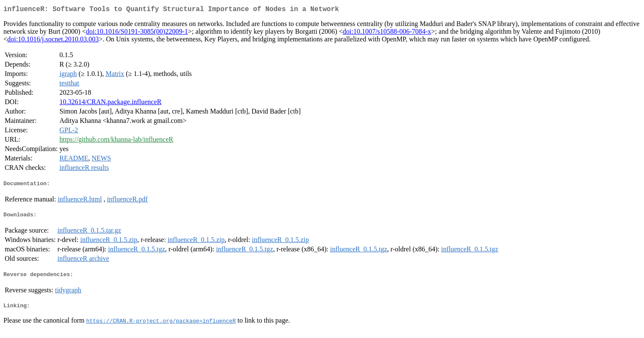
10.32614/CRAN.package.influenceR (110, 103)
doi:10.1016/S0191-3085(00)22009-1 (137, 33)
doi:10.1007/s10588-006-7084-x (387, 33)
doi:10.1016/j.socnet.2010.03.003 (53, 41)
